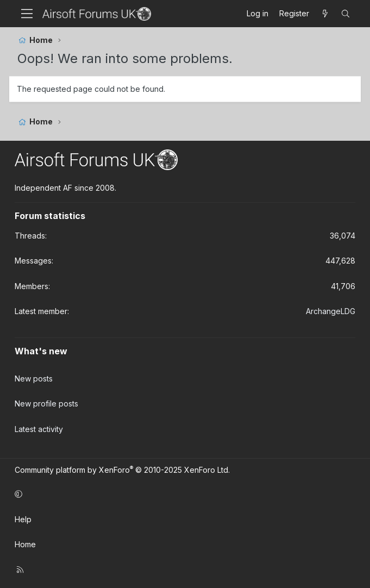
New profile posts (46, 404)
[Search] (346, 14)
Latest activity (39, 429)
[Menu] (27, 14)
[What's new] (325, 14)
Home (25, 544)
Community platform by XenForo (122, 470)
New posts (34, 379)
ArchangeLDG (331, 311)
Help (23, 519)
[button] (183, 494)
